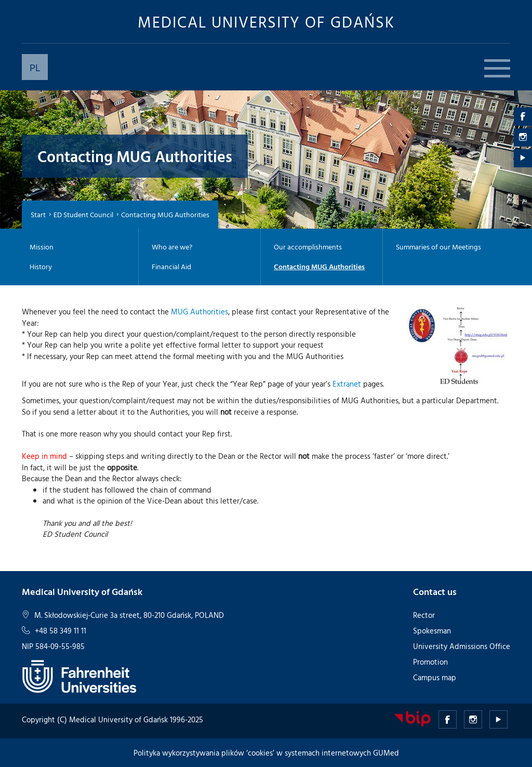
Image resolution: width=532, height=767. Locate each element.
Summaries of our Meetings (438, 247)
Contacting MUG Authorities (319, 267)
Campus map (435, 677)
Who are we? (172, 247)
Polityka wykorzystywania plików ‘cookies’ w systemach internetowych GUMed (266, 753)
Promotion (430, 662)
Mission (42, 247)
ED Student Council (83, 214)
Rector (424, 615)
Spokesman (432, 631)
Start (38, 214)
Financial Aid (171, 267)
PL (35, 67)
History (41, 267)
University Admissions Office (462, 646)
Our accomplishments (308, 247)
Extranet (347, 384)
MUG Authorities (199, 312)
